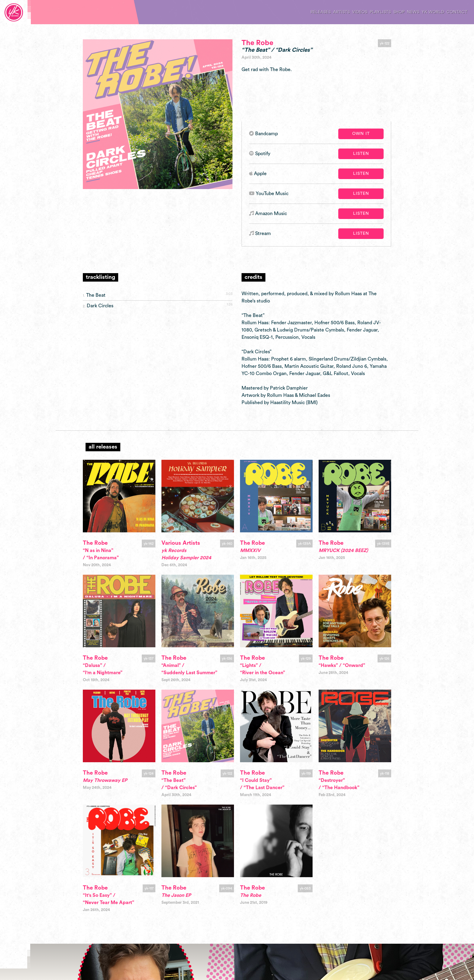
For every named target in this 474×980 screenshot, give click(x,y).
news (413, 12)
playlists (380, 12)
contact (457, 12)
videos (360, 12)
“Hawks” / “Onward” (342, 665)
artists (341, 12)
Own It (361, 134)
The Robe (257, 43)
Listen (361, 154)
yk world (433, 12)
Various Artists (181, 543)
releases (321, 12)
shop (399, 12)
